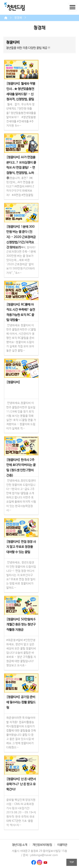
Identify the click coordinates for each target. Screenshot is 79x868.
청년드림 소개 (20, 845)
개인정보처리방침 (42, 845)
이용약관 (62, 845)
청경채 (18, 18)
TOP (72, 862)
